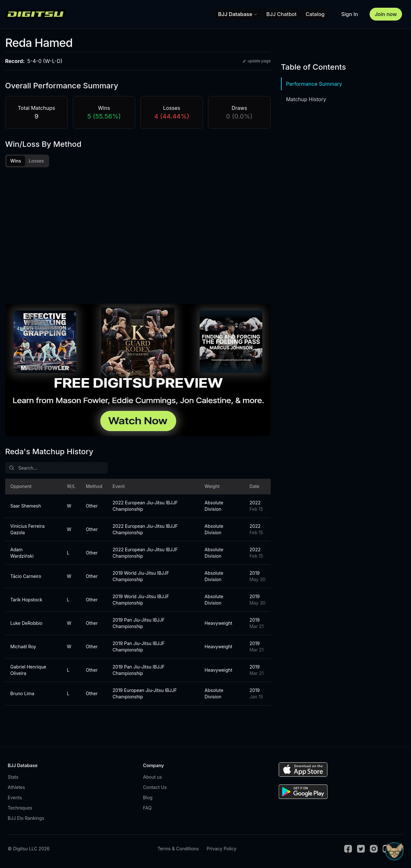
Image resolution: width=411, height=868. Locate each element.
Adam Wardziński (22, 553)
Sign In (350, 14)
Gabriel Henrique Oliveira (28, 670)
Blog (148, 797)
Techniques (20, 808)
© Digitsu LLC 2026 (29, 849)
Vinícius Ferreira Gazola (27, 529)
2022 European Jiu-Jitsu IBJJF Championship (145, 506)
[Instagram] (374, 849)
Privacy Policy (221, 849)
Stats (13, 777)
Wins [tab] (16, 161)
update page (256, 61)
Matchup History (306, 99)
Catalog (315, 14)
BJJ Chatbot (282, 14)
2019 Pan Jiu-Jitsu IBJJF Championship (139, 623)
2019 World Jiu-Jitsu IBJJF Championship (141, 576)
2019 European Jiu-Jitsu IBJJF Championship (145, 693)
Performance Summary (314, 84)
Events (15, 797)
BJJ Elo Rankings (26, 818)
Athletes (16, 787)
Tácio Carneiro (26, 576)
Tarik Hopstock (26, 600)
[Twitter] (361, 849)
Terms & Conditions (178, 849)
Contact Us (155, 787)
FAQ (147, 808)
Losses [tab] (36, 161)
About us (152, 777)
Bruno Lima (22, 693)
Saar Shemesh (26, 506)
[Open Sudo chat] (394, 851)
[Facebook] (348, 849)
